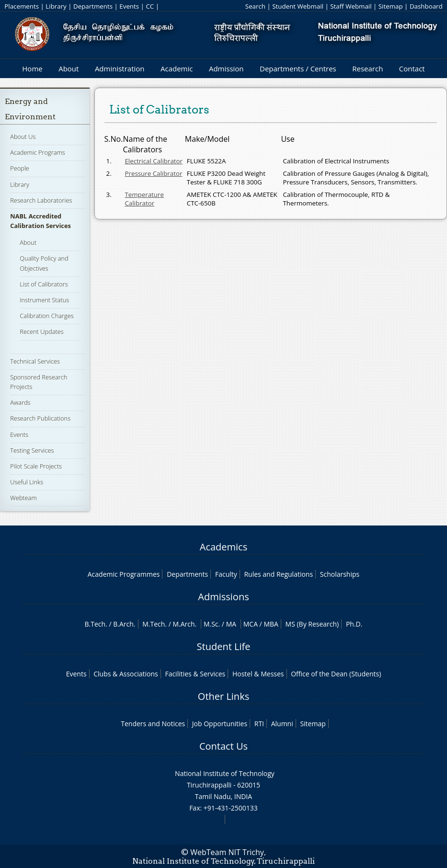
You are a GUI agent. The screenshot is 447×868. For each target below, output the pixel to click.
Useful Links (27, 482)
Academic (177, 69)
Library (56, 6)
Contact (412, 69)
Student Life (224, 646)
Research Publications (40, 418)
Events (129, 6)
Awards (20, 402)
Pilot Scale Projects (36, 466)
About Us (23, 137)
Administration (120, 69)
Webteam (23, 498)
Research (367, 69)
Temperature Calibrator (144, 199)
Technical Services (35, 361)
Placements (22, 6)
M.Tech (154, 624)
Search (255, 6)
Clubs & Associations (126, 674)
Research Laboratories (41, 200)
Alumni (282, 724)
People (20, 168)
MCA (251, 624)
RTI (259, 724)
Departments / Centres (298, 69)
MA (231, 624)
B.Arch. (124, 624)
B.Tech (95, 624)
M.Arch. (184, 624)
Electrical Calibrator (154, 161)
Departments (93, 6)
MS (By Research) (312, 624)
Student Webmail (298, 6)
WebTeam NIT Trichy (227, 852)
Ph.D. (354, 624)
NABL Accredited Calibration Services (40, 221)
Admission (226, 69)
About (69, 69)
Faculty (226, 574)
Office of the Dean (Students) (336, 674)
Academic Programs (37, 152)
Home (32, 69)
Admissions (223, 597)
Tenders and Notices (153, 724)
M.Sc (211, 624)
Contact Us (223, 746)
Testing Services (32, 450)
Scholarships (340, 574)
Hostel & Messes (258, 674)
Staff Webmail (351, 6)
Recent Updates (41, 331)
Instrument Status (44, 300)
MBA (271, 624)
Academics (223, 547)
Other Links (223, 696)
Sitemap (391, 6)
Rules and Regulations (278, 574)
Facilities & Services (195, 674)
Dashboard (426, 6)
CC (150, 6)
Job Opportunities (220, 724)
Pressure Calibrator (153, 173)
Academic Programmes (124, 574)
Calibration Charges (46, 316)
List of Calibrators (44, 284)
